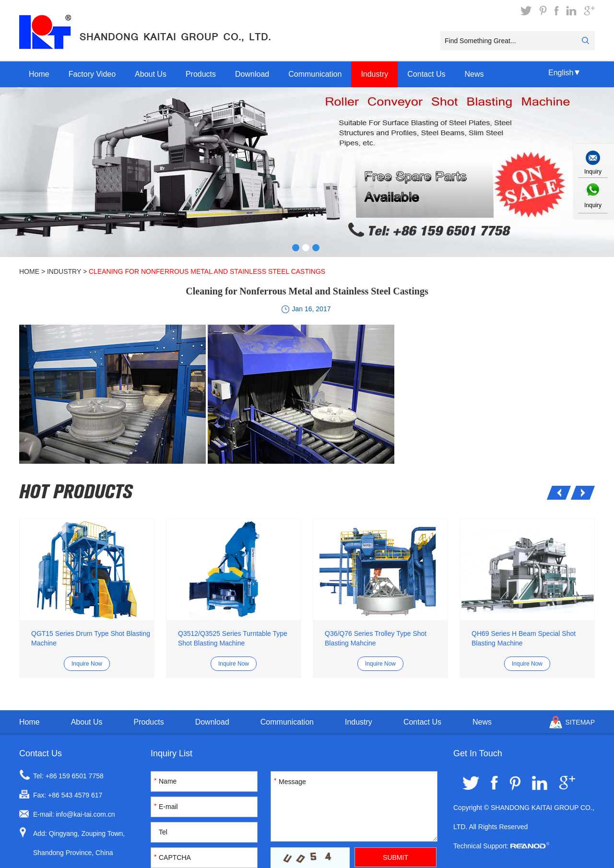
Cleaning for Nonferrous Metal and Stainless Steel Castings (207, 271)
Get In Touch (478, 753)
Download (252, 74)
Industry (374, 74)
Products (201, 74)
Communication (315, 74)
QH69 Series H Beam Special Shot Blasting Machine (524, 638)
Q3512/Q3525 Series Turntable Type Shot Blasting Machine (233, 638)
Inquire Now (87, 664)
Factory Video (92, 74)
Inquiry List (171, 753)
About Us (151, 74)
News (474, 74)
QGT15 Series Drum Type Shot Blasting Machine (91, 638)
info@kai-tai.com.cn (85, 814)
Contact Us (426, 74)
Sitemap (580, 722)
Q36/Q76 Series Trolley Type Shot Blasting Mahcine (376, 638)
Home (39, 74)
